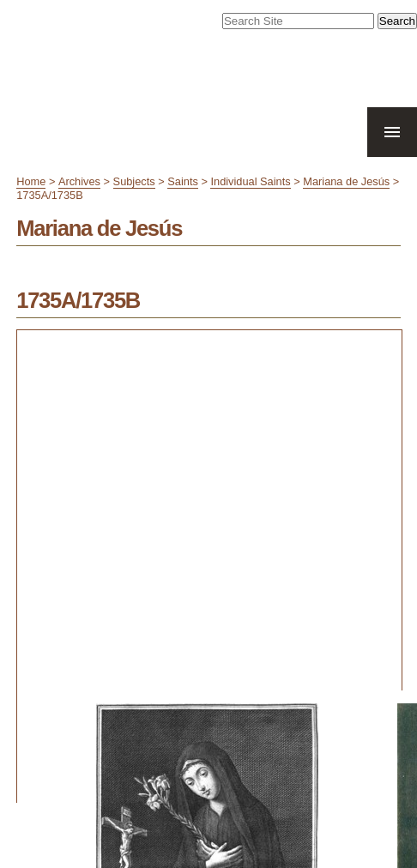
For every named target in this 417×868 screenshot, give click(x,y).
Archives (79, 181)
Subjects (134, 181)
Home (31, 181)
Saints (183, 181)
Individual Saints (250, 181)
